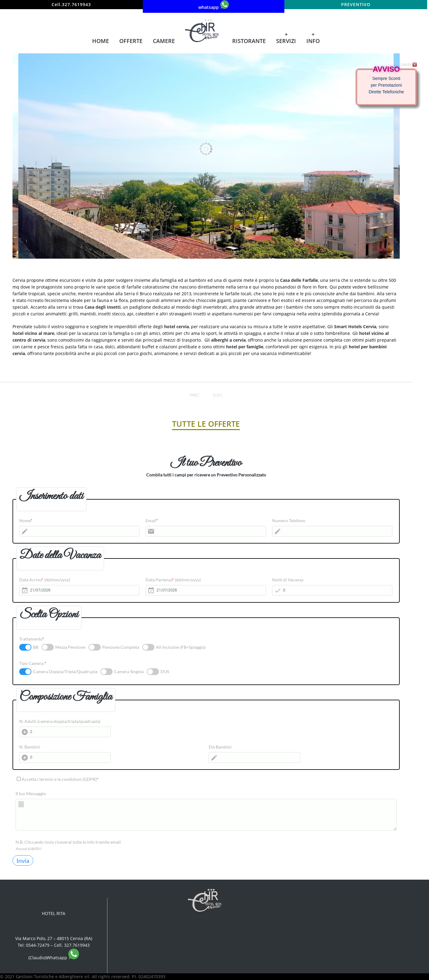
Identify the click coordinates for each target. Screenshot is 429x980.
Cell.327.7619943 (71, 4)
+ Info (313, 38)
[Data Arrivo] (79, 590)
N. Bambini (30, 747)
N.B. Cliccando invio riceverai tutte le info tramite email (68, 842)
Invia (23, 860)
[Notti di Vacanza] (332, 590)
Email (152, 521)
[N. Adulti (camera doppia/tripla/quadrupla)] (65, 732)
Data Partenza (173, 580)
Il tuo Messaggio (31, 793)
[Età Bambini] (255, 757)
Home (101, 41)
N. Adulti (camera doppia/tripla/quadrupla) (60, 721)
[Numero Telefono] (332, 531)
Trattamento (32, 639)
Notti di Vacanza (288, 580)
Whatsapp (63, 958)
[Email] (206, 531)
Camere (164, 41)
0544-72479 (38, 945)
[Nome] (79, 531)
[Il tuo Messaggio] (206, 815)
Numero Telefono (289, 521)
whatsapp (214, 5)
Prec (195, 395)
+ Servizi (286, 38)
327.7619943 (77, 945)
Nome (26, 521)
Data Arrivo (45, 580)
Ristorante (249, 41)
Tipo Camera (33, 663)
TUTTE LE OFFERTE (206, 424)
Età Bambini (220, 747)
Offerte (131, 41)
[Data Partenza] (206, 590)
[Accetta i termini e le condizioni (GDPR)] (19, 779)
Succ (218, 395)
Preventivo (356, 4)
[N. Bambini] (65, 757)
